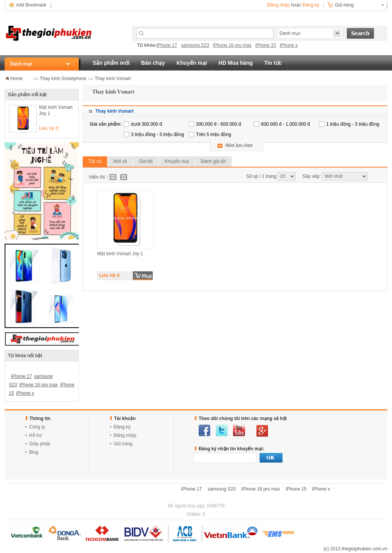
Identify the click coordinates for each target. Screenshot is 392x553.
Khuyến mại (192, 63)
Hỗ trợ (35, 435)
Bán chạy (153, 63)
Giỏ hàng (344, 5)
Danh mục (21, 64)
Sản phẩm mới (111, 63)
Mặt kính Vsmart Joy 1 (56, 110)
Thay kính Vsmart (113, 79)
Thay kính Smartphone (63, 79)
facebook (204, 430)
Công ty (37, 427)
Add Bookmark (31, 5)
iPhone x (289, 45)
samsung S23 (195, 45)
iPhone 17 (167, 45)
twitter (222, 430)
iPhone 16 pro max (232, 45)
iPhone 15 (266, 45)
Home (16, 79)
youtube (239, 430)
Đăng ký (311, 5)
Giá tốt (146, 161)
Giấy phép (40, 444)
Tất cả (95, 161)
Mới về (120, 161)
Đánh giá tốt (213, 161)
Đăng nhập (278, 5)
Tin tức (273, 63)
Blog (34, 452)
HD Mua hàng (236, 63)
